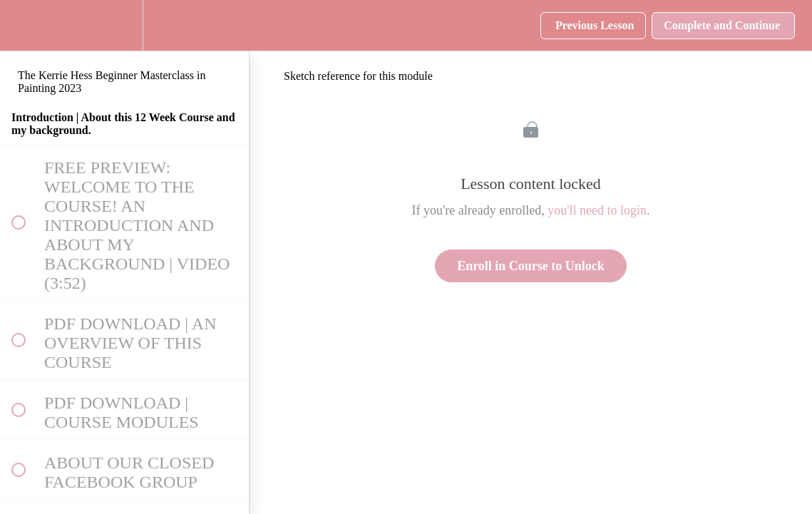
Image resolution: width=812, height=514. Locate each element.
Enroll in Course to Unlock (531, 266)
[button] (18, 25)
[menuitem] (125, 25)
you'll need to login (597, 210)
